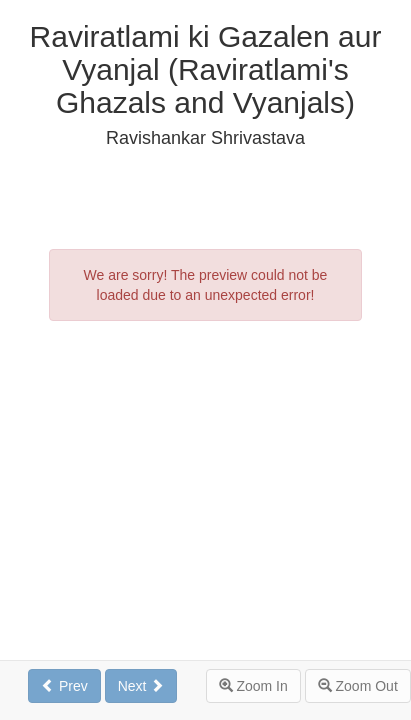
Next (141, 686)
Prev (64, 686)
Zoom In (253, 686)
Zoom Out (358, 686)
